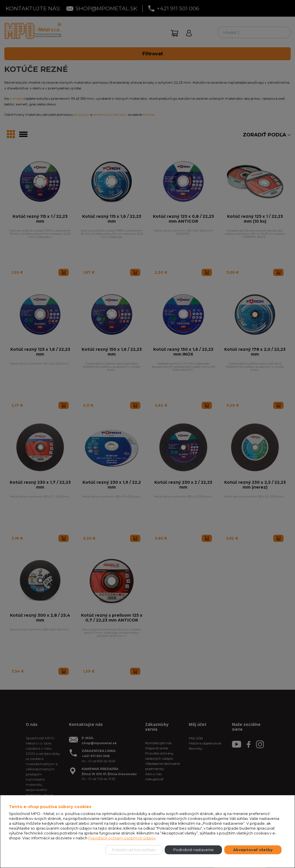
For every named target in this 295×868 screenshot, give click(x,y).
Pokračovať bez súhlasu (134, 850)
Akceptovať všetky (253, 850)
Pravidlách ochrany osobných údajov (122, 838)
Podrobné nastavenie (193, 850)
